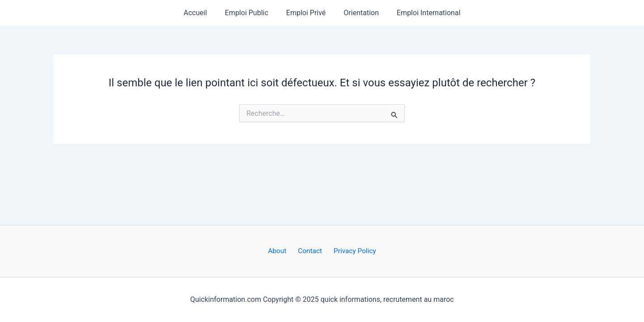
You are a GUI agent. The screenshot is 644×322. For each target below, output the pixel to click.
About (280, 251)
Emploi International (422, 13)
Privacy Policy (351, 251)
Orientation (358, 13)
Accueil (202, 13)
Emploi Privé (306, 13)
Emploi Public (250, 13)
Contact (309, 251)
